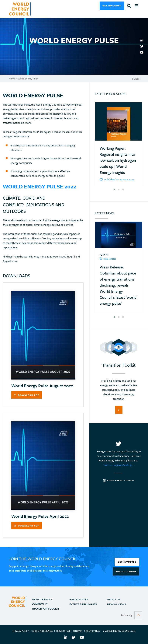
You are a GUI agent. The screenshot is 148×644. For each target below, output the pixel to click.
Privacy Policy (21, 631)
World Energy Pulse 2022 (40, 186)
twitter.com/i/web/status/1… (119, 465)
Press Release (108, 259)
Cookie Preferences (42, 631)
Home (12, 79)
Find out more (126, 571)
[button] (115, 189)
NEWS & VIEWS (117, 604)
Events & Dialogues (83, 604)
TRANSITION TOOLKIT (45, 609)
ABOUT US (114, 599)
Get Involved (112, 5)
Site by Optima (92, 631)
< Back (135, 79)
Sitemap (77, 631)
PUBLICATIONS (79, 599)
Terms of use (63, 631)
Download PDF (29, 395)
